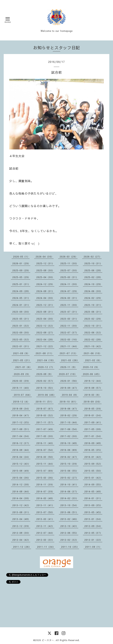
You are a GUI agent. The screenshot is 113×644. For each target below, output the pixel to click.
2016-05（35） (93, 450)
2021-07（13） (69, 353)
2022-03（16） (69, 339)
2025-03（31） (69, 277)
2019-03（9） (93, 395)
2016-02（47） (69, 457)
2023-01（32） (21, 326)
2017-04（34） (21, 436)
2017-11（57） (45, 422)
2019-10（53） (45, 388)
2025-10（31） (93, 263)
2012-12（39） (21, 526)
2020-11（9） (69, 367)
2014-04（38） (21, 498)
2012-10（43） (69, 526)
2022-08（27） (45, 332)
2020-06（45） (92, 374)
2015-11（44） (45, 464)
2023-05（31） (21, 319)
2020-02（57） (45, 381)
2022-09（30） (21, 332)
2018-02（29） (69, 415)
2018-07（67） (45, 409)
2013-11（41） (45, 505)
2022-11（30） (69, 326)
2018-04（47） (21, 415)
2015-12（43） (21, 464)
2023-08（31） (45, 312)
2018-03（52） (45, 415)
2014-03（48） (45, 498)
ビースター (48, 640)
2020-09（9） (22, 374)
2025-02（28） (93, 277)
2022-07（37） (69, 332)
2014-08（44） (21, 491)
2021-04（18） (46, 360)
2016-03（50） (45, 457)
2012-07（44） (45, 533)
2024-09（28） (21, 291)
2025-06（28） (93, 270)
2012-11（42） (45, 526)
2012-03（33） (45, 540)
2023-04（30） (45, 319)
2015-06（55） (69, 471)
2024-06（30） (93, 291)
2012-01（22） (93, 540)
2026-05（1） (21, 257)
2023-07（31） (69, 312)
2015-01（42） (93, 478)
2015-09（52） (93, 464)
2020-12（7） (46, 367)
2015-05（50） (93, 471)
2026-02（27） (93, 257)
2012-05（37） (93, 533)
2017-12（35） (21, 422)
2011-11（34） (46, 547)
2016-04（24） (21, 457)
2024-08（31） (45, 291)
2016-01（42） (93, 457)
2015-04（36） (21, 478)
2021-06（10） (93, 353)
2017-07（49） (45, 429)
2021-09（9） (21, 353)
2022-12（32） (45, 326)
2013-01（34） (93, 519)
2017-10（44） (69, 422)
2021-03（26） (70, 360)
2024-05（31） (21, 298)
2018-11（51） (45, 402)
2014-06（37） (69, 491)
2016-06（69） (69, 450)
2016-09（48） (93, 443)
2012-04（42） (21, 540)
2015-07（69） (45, 471)
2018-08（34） (21, 409)
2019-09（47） (69, 388)
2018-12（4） (21, 402)
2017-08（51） (21, 429)
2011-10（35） (70, 547)
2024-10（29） (93, 284)
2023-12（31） (45, 305)
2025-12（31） (45, 263)
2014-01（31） (93, 498)
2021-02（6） (93, 360)
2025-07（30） (69, 270)
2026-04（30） (45, 257)
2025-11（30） (69, 263)
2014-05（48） (93, 491)
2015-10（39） (69, 464)
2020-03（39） (21, 381)
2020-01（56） (69, 381)
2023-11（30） (69, 305)
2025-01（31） (21, 284)
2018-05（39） (93, 409)
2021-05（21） (22, 360)
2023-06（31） (93, 312)
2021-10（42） (93, 346)
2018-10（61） (69, 402)
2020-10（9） (91, 367)
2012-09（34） (93, 526)
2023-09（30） (21, 312)
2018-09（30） (93, 402)
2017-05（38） (93, 429)
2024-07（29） (69, 291)
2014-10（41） (69, 484)
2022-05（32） (21, 339)
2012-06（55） (69, 533)
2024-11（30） (69, 284)
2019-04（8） (70, 395)
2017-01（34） (93, 436)
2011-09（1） (93, 547)
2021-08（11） (45, 353)
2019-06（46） (47, 395)
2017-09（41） (93, 422)
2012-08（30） (21, 533)
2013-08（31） (21, 512)
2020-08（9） (45, 374)
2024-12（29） (45, 284)
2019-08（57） (93, 388)
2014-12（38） (21, 484)
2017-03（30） (45, 436)
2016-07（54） (45, 450)
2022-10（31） (93, 326)
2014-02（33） (69, 498)
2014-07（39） (45, 491)
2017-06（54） (69, 429)
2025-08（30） (45, 270)
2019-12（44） (93, 381)
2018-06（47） (69, 409)
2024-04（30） (45, 298)
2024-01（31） (21, 305)
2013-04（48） (21, 519)
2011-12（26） (22, 547)
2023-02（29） (93, 319)
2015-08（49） (21, 471)
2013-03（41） (45, 519)
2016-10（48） (69, 443)
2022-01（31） (21, 346)
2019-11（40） (21, 388)
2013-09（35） (93, 505)
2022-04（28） (45, 339)
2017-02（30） (69, 436)
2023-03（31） (69, 319)
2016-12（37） (21, 443)
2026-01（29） (21, 263)
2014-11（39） (45, 484)
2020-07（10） (68, 374)
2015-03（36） (45, 478)
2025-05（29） (21, 277)
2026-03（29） (69, 257)
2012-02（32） (69, 540)
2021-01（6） (24, 367)
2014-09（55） (93, 484)
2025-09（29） (21, 270)
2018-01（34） (93, 415)
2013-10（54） (69, 505)
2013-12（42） (21, 505)
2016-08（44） (21, 450)
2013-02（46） (69, 519)
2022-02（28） (93, 339)
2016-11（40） (45, 443)
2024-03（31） (69, 298)
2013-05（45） (93, 512)
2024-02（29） (93, 298)
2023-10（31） (93, 305)
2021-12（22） (45, 346)
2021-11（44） (69, 346)
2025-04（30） (45, 277)
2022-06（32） (93, 332)
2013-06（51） (69, 512)
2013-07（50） (45, 512)
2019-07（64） (23, 395)
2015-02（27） (69, 478)
